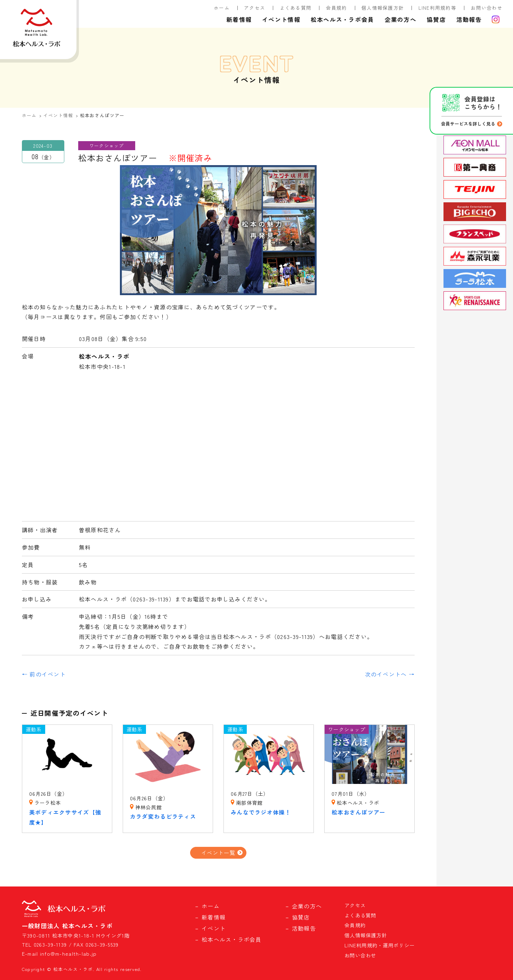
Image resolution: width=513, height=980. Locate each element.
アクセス (255, 8)
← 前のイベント (44, 674)
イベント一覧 (218, 852)
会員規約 (337, 8)
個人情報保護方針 (383, 8)
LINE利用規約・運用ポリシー (380, 945)
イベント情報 (281, 19)
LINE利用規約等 (438, 8)
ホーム (222, 8)
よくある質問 (296, 8)
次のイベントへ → (390, 674)
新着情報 (239, 19)
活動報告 (469, 19)
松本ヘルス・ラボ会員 (343, 19)
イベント (214, 928)
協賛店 (436, 19)
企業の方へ (401, 19)
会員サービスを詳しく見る (468, 124)
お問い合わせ (487, 8)
